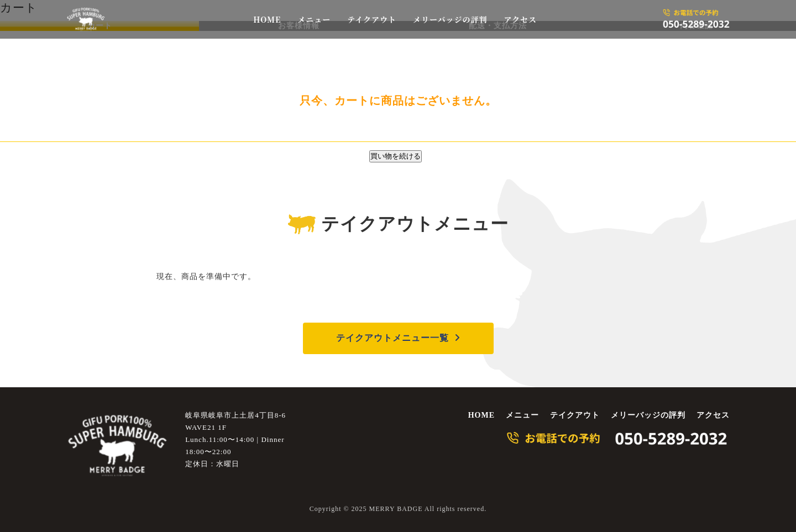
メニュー (314, 19)
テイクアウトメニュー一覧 (392, 338)
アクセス (520, 19)
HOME (267, 19)
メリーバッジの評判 (450, 19)
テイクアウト (372, 19)
